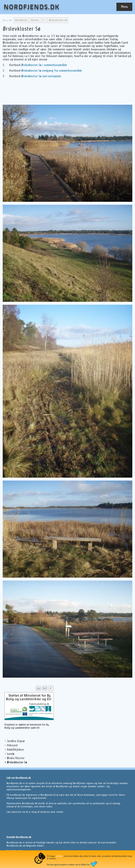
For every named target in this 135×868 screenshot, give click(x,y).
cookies (59, 856)
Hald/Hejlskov (15, 750)
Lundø (11, 754)
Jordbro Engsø (16, 741)
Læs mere (12, 812)
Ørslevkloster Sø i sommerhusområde (44, 65)
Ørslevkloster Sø (17, 762)
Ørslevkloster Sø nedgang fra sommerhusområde (52, 71)
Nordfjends (21, 20)
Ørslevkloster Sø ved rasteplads (41, 76)
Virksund (12, 745)
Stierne (34, 20)
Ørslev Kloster (16, 758)
